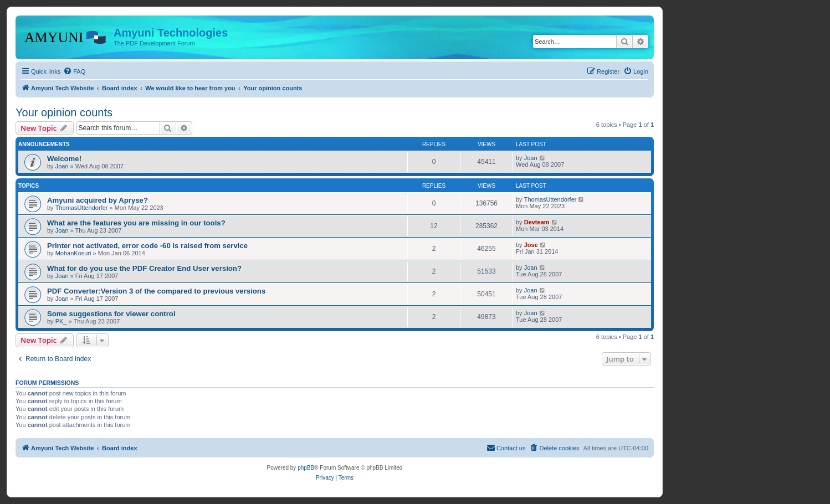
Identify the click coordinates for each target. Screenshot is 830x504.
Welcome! (64, 159)
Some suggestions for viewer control (111, 314)
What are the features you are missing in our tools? (136, 223)
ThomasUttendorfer (82, 208)
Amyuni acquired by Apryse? (98, 200)
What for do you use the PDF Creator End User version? (144, 268)
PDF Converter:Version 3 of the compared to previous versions (156, 291)
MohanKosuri (73, 253)
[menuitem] (74, 71)
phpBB (306, 468)
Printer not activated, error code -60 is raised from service (147, 246)
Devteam (537, 222)
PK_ (61, 321)
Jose (531, 245)
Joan (62, 166)
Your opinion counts (64, 112)
